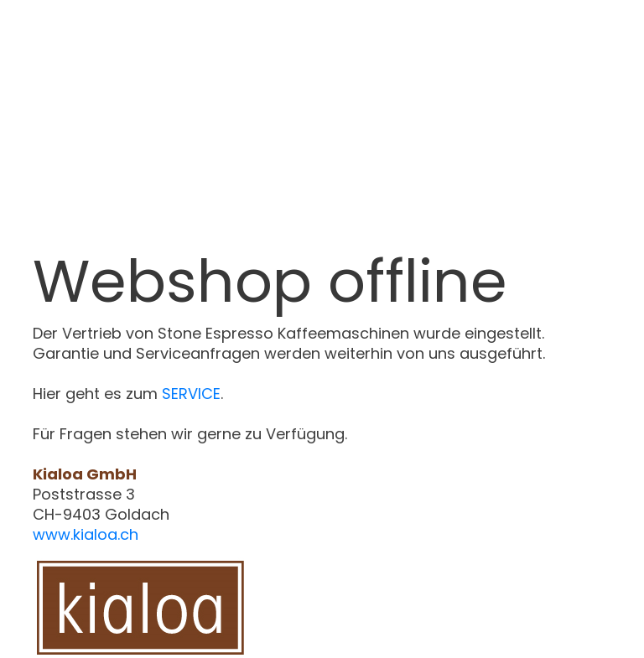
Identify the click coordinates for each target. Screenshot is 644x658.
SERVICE (191, 394)
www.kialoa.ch (86, 534)
